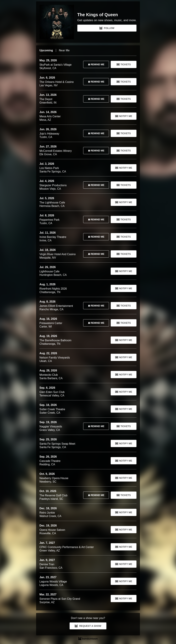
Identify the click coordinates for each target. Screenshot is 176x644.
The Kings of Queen (98, 15)
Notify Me (124, 116)
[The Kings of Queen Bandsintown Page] (58, 22)
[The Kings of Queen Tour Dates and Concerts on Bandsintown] (88, 639)
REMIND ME (96, 64)
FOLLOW (107, 28)
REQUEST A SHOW (88, 626)
